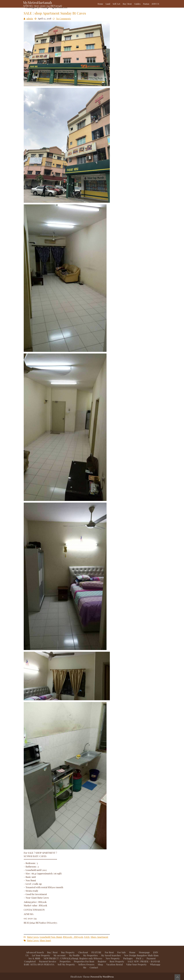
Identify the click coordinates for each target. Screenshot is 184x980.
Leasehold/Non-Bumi (51, 937)
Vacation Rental (115, 964)
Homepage (144, 952)
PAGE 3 (140, 958)
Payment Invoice (48, 961)
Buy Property (68, 952)
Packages (128, 958)
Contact (94, 967)
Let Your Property (41, 955)
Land (108, 4)
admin (30, 18)
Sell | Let (116, 4)
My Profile (74, 955)
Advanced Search (35, 952)
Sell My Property (66, 964)
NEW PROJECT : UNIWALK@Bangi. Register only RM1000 (73, 958)
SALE (87, 937)
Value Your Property (136, 964)
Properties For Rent (84, 961)
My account (60, 955)
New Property (113, 958)
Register (102, 961)
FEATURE (96, 952)
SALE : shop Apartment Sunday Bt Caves (55, 13)
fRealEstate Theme (80, 977)
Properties (65, 961)
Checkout (83, 952)
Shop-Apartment (99, 937)
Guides (137, 4)
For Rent (109, 952)
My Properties (90, 955)
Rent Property (117, 961)
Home (100, 4)
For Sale (122, 952)
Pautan (146, 4)
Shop (100, 964)
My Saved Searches (111, 955)
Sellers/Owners (86, 964)
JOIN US (155, 4)
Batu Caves (33, 937)
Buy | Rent (127, 4)
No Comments (63, 18)
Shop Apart (45, 940)
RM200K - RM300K (73, 937)
